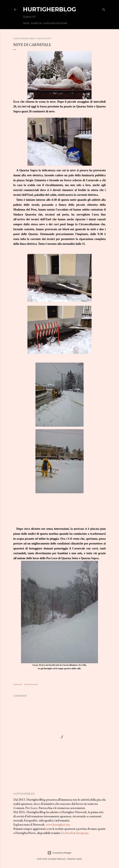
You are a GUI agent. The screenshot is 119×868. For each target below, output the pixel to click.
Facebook (67, 833)
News (26, 23)
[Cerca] (104, 9)
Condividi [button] (18, 684)
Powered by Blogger (59, 853)
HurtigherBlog (49, 9)
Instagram (82, 833)
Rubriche (36, 23)
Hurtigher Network (55, 23)
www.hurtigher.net (58, 824)
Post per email (31, 684)
